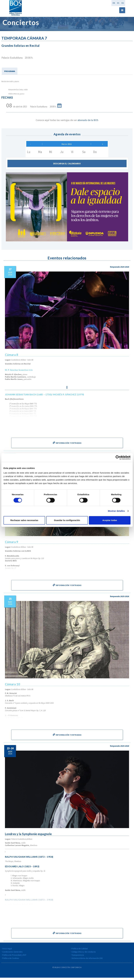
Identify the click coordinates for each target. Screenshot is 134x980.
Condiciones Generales (12, 954)
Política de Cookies (11, 960)
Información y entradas (67, 445)
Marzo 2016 (66, 145)
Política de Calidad (80, 951)
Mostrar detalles (116, 511)
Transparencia (78, 957)
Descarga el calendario (67, 166)
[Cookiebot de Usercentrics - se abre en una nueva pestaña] (118, 458)
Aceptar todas (110, 520)
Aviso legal (7, 951)
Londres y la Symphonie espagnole (29, 836)
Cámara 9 (12, 544)
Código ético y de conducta (84, 954)
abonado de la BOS (88, 120)
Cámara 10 (13, 686)
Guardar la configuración (67, 520)
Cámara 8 (12, 357)
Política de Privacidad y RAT (14, 957)
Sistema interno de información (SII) (87, 960)
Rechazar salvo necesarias (24, 520)
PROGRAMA (10, 71)
